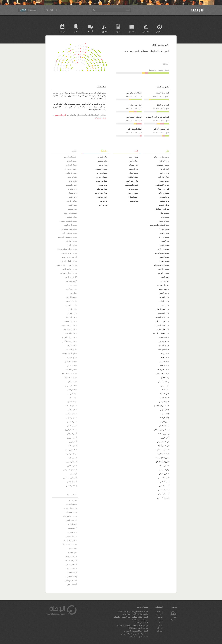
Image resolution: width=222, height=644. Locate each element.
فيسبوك (98, 118)
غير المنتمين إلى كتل (161, 129)
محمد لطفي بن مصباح (68, 221)
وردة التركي (164, 161)
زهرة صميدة (164, 470)
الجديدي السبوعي (70, 470)
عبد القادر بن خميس (69, 325)
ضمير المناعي (164, 345)
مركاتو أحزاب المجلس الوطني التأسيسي (132, 625)
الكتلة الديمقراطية (135, 129)
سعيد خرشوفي (71, 385)
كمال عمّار (165, 281)
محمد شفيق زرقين (69, 233)
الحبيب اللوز (72, 466)
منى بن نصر (72, 209)
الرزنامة (63, 31)
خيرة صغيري (164, 393)
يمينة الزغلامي (71, 173)
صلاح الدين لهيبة (132, 181)
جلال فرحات (164, 418)
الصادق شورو (72, 462)
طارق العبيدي (71, 349)
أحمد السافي (72, 584)
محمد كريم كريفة (70, 225)
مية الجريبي (134, 169)
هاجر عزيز (73, 181)
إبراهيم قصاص (71, 486)
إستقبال (160, 31)
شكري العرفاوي (70, 361)
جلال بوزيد (165, 414)
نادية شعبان (72, 193)
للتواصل (173, 614)
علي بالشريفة (71, 317)
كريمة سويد (72, 528)
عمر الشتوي (72, 313)
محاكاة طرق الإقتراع (140, 620)
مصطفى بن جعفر (70, 213)
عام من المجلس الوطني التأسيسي (134, 634)
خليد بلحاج (165, 169)
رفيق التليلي (134, 197)
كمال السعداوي (163, 285)
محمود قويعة (164, 245)
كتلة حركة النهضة (163, 93)
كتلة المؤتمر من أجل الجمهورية (157, 117)
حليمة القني (165, 398)
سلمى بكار (72, 381)
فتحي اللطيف (71, 297)
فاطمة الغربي (71, 305)
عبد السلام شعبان (70, 333)
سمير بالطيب (71, 369)
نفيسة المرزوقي (163, 165)
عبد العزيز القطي (70, 329)
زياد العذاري (165, 377)
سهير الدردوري (71, 169)
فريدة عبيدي (72, 532)
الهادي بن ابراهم (163, 446)
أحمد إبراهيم (72, 482)
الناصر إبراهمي (71, 450)
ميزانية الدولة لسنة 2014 (138, 628)
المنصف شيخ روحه (69, 257)
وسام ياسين (134, 161)
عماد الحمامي (71, 536)
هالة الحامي (165, 197)
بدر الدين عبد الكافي (161, 430)
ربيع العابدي (72, 552)
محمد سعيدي (164, 261)
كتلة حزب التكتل (163, 105)
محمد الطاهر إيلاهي (69, 516)
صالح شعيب (72, 357)
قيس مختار (72, 285)
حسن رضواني (71, 418)
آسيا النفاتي (165, 482)
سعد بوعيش (72, 389)
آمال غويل (73, 442)
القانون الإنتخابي (142, 623)
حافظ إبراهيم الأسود (161, 406)
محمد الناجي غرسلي (69, 253)
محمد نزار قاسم (163, 249)
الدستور (132, 31)
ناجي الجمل (72, 197)
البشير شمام (164, 474)
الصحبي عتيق (71, 564)
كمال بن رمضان (163, 189)
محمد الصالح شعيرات (68, 273)
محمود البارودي (102, 169)
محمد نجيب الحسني (161, 253)
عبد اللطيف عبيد (163, 313)
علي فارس (165, 305)
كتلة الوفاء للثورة (135, 105)
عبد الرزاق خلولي (70, 540)
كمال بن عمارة (102, 181)
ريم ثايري (73, 398)
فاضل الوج (73, 309)
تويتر (104, 118)
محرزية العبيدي (163, 273)
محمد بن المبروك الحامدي (67, 249)
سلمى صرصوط (163, 369)
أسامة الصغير (164, 486)
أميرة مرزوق (72, 438)
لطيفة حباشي (71, 520)
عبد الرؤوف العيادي (69, 337)
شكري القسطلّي (132, 185)
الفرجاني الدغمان (162, 462)
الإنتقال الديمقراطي (134, 93)
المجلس (146, 31)
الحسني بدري (71, 568)
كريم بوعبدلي (71, 281)
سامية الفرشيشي (162, 373)
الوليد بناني (72, 446)
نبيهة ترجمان (164, 221)
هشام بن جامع (164, 193)
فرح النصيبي (164, 297)
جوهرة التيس (72, 426)
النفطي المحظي (163, 450)
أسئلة (90, 31)
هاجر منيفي (165, 201)
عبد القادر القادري (162, 317)
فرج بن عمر (164, 173)
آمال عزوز (165, 438)
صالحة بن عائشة (163, 349)
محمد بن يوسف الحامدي (67, 237)
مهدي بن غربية (71, 454)
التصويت (104, 31)
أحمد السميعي (164, 490)
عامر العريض (72, 345)
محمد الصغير (164, 257)
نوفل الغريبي (164, 205)
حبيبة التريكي (164, 402)
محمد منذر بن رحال (162, 157)
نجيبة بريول (165, 213)
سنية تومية (165, 353)
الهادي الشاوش (163, 442)
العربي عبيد (72, 458)
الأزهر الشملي (164, 478)
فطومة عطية (164, 289)
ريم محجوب (72, 548)
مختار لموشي (71, 165)
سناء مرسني (164, 361)
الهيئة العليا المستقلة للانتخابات (136, 631)
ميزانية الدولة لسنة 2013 (138, 636)
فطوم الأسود (164, 293)
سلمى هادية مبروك (69, 544)
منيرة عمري (164, 229)
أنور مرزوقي (103, 205)
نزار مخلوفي (72, 189)
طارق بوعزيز (164, 341)
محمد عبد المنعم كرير (68, 229)
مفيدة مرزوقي (164, 237)
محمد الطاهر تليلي (70, 269)
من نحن (174, 611)
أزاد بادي (73, 474)
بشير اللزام (165, 422)
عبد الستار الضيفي (162, 325)
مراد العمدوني (71, 217)
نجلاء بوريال (134, 165)
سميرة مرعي (133, 189)
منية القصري (72, 205)
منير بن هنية (165, 233)
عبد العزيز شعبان (162, 321)
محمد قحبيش (71, 512)
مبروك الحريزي (102, 177)
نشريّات (118, 31)
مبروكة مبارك (102, 173)
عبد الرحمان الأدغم (69, 341)
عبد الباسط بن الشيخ (161, 333)
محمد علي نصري (70, 508)
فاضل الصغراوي (70, 157)
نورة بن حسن (133, 157)
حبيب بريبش (164, 181)
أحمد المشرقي (163, 494)
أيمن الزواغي (72, 434)
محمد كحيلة (134, 173)
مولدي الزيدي (72, 201)
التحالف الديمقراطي (134, 117)
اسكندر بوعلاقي (71, 580)
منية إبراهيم (103, 165)
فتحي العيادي (164, 301)
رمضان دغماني (163, 381)
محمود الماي (72, 245)
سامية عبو (73, 500)
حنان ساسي (72, 410)
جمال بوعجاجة (164, 177)
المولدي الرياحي (70, 560)
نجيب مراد (165, 217)
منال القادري (103, 157)
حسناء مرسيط (71, 556)
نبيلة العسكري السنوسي (160, 225)
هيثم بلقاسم (103, 161)
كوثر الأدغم (165, 277)
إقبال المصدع (72, 576)
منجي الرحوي (71, 504)
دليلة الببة (165, 389)
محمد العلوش (71, 241)
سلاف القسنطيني (162, 185)
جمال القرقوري (71, 430)
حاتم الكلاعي (72, 422)
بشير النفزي (72, 161)
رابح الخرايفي (102, 197)
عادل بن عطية (102, 189)
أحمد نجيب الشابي (70, 478)
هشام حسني (72, 177)
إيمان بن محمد (164, 434)
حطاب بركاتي (71, 414)
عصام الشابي (133, 177)
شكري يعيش (72, 365)
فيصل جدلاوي (71, 289)
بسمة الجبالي (164, 426)
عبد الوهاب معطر (70, 321)
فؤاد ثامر (73, 293)
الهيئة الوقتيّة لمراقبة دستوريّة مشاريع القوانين (130, 617)
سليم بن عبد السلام (69, 373)
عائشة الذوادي (164, 337)
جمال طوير (165, 410)
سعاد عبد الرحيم (101, 193)
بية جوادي (104, 201)
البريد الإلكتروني (60, 115)
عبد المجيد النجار (163, 309)
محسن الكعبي (164, 269)
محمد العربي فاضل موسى (67, 265)
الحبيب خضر (72, 572)
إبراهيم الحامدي (163, 498)
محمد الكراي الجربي (69, 261)
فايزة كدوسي (71, 301)
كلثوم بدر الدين (71, 277)
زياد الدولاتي (72, 393)
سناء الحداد (165, 357)
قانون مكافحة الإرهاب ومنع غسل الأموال (132, 611)
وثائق (76, 31)
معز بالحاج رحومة (162, 458)
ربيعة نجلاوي (72, 402)
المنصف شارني (163, 454)
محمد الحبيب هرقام (162, 265)
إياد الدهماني (134, 201)
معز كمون (165, 241)
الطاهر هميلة (164, 466)
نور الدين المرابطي (162, 209)
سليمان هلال (164, 365)
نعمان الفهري (71, 185)
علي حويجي (103, 185)
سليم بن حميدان (70, 377)
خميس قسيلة (71, 406)
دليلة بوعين (165, 385)
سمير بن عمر (133, 193)
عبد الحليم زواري (163, 329)
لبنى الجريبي (72, 524)
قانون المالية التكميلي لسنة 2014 (135, 614)
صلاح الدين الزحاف (69, 353)
